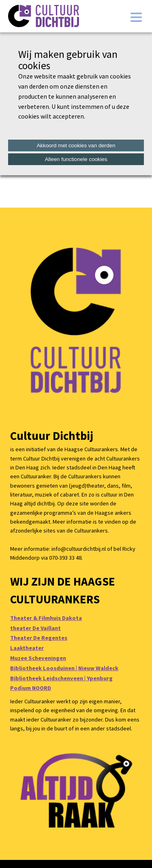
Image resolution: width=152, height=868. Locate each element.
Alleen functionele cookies (76, 159)
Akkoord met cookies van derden (76, 145)
